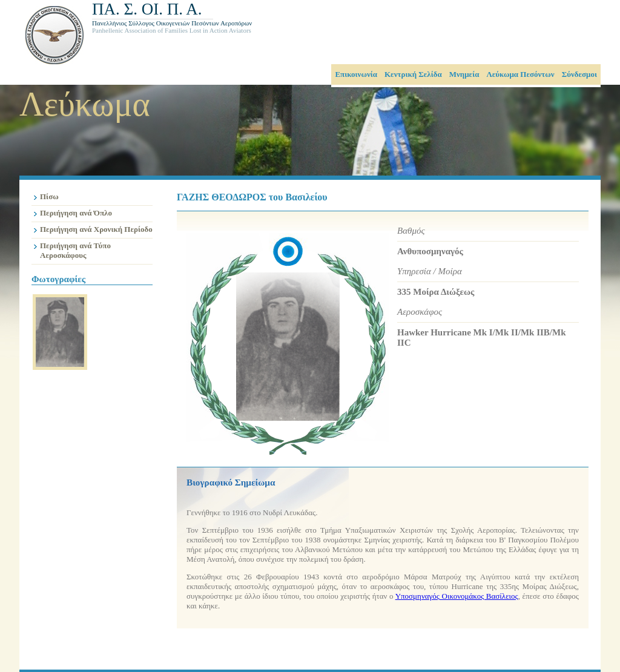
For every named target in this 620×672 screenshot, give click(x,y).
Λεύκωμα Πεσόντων (520, 74)
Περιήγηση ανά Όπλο (76, 213)
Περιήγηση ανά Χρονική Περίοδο (96, 229)
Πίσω (49, 196)
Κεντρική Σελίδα (413, 74)
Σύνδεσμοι (579, 74)
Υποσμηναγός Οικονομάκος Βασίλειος (457, 596)
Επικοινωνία (356, 74)
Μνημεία (464, 74)
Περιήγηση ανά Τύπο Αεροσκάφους (75, 250)
